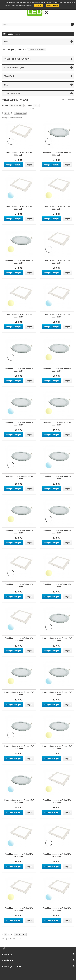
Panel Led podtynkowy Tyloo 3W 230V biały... (19, 154)
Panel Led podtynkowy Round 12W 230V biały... (57, 639)
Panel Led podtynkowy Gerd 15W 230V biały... (57, 424)
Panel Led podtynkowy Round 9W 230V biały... (57, 478)
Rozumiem (39, 5)
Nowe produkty (13, 93)
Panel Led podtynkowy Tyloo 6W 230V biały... (57, 262)
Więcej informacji (53, 5)
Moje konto (7, 960)
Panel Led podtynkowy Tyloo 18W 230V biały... (57, 855)
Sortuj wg (5, 105)
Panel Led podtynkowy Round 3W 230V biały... (57, 154)
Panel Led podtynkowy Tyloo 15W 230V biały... (57, 801)
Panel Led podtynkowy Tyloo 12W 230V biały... (19, 586)
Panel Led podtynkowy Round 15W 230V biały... (19, 747)
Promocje (9, 76)
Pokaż (30, 105)
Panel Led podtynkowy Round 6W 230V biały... (19, 370)
